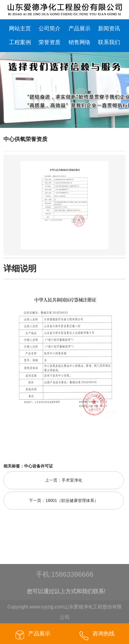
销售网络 (79, 42)
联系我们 (109, 42)
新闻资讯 (109, 28)
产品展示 (79, 28)
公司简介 (50, 28)
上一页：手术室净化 (64, 480)
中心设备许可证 (39, 466)
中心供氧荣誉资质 (25, 139)
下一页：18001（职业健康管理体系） (63, 501)
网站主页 (20, 28)
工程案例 (20, 42)
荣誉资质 (50, 42)
